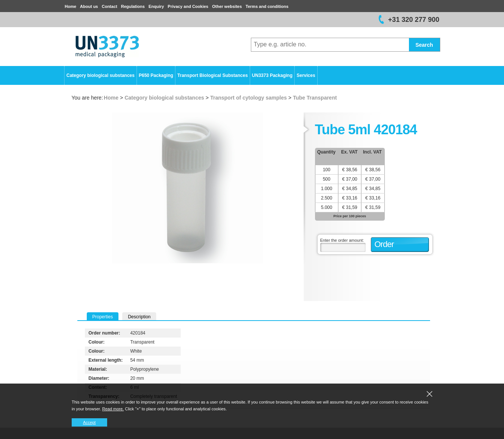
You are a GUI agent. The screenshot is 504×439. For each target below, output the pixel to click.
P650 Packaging (156, 75)
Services (306, 75)
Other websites (227, 6)
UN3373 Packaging (272, 75)
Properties (103, 317)
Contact (110, 6)
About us (89, 6)
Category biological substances (101, 75)
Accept (89, 422)
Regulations (133, 6)
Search (424, 45)
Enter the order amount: (342, 240)
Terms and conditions (267, 6)
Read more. (113, 409)
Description (139, 317)
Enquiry (156, 6)
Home (71, 6)
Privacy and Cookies (188, 6)
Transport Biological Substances (213, 75)
